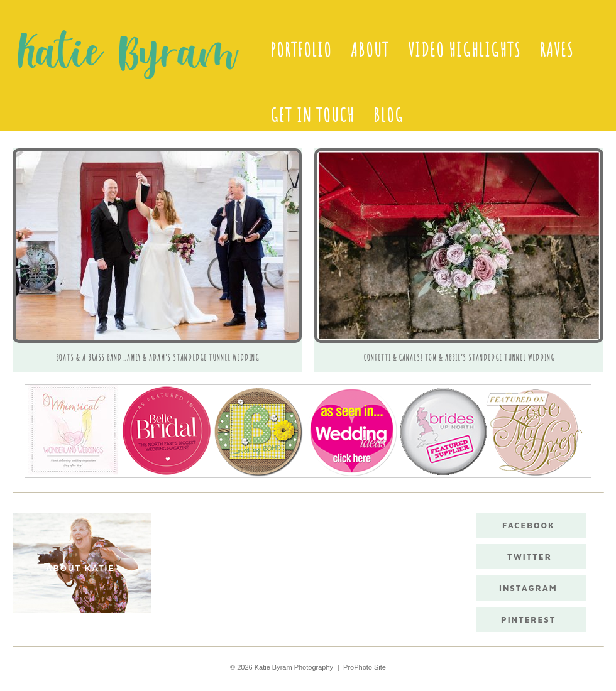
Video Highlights (465, 50)
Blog (388, 115)
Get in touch (312, 115)
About (370, 50)
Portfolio (301, 50)
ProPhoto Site (365, 667)
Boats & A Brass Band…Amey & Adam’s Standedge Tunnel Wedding (157, 357)
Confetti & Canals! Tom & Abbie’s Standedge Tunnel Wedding (459, 357)
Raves (557, 50)
